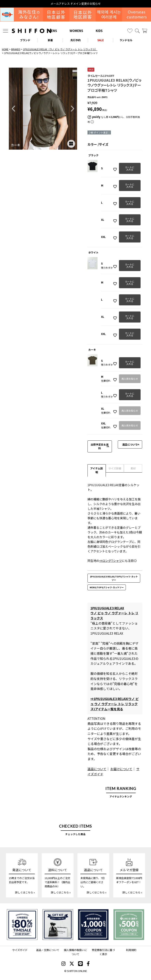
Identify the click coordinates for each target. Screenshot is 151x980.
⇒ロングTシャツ (111, 561)
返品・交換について (48, 950)
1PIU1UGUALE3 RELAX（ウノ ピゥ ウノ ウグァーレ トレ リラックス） (60, 49)
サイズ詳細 (115, 468)
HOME (5, 49)
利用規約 (131, 950)
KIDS (99, 31)
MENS (53, 31)
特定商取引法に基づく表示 (103, 952)
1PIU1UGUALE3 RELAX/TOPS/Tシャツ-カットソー (114, 578)
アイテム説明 (97, 470)
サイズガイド (20, 950)
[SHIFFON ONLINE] (31, 31)
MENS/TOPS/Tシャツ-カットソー (107, 587)
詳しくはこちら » (25, 892)
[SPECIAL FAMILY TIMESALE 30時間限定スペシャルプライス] (22, 925)
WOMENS (76, 31)
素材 (133, 468)
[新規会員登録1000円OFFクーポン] (93, 925)
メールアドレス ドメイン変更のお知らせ (76, 4)
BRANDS (16, 49)
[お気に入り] (130, 31)
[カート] (145, 31)
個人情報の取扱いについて (75, 952)
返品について (130, 444)
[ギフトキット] (58, 925)
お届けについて (121, 769)
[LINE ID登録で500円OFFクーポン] (129, 925)
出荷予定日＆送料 (100, 446)
